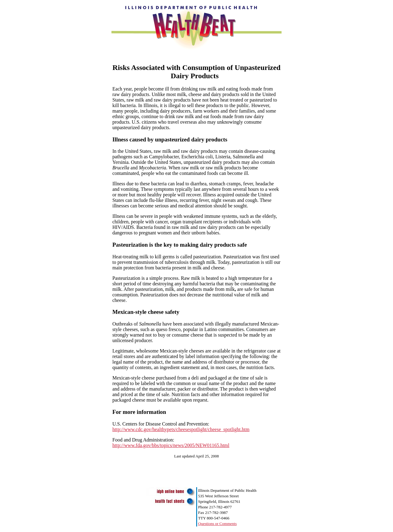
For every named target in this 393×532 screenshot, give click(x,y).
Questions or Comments (217, 524)
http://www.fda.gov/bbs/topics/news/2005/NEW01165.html (171, 445)
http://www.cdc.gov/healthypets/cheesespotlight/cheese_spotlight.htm (181, 429)
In (140, 105)
